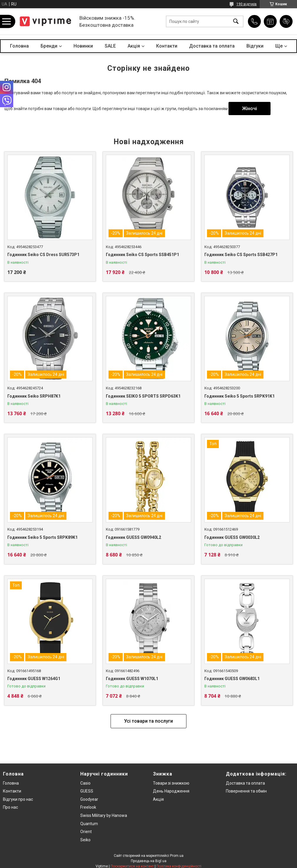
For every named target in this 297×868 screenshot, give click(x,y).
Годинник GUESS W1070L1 (132, 679)
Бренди (49, 46)
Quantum (89, 824)
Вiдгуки (255, 46)
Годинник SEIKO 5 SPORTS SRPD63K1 (143, 396)
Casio (85, 783)
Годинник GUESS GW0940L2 (134, 537)
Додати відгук (286, 21)
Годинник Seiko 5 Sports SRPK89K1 (42, 537)
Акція (158, 799)
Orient (86, 832)
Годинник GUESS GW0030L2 (232, 537)
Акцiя (134, 46)
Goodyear (89, 799)
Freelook (88, 807)
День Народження (171, 791)
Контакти (167, 46)
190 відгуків (247, 4)
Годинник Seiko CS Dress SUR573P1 (43, 255)
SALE (110, 46)
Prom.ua (177, 856)
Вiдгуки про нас (18, 799)
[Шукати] (236, 22)
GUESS (87, 791)
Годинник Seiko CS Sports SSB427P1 (241, 255)
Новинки (83, 46)
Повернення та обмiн (246, 791)
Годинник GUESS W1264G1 (34, 679)
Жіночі (250, 108)
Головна (19, 46)
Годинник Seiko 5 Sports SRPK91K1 (240, 396)
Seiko (85, 840)
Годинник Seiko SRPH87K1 (34, 396)
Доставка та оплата (212, 46)
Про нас (10, 807)
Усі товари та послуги (148, 721)
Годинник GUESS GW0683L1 (232, 679)
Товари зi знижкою (171, 783)
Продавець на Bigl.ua (149, 861)
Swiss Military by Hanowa (104, 815)
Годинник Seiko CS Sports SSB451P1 (142, 255)
